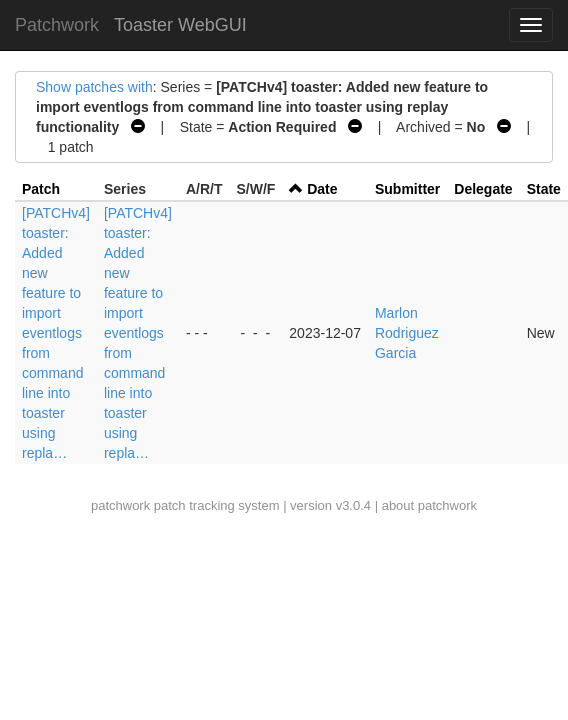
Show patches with (94, 87)
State (544, 189)
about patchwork (429, 505)
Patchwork (57, 25)
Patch (41, 189)
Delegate (483, 189)
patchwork (120, 505)
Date (322, 189)
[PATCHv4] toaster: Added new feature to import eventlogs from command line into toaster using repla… (56, 333)
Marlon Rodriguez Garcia (407, 333)
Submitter (407, 189)
